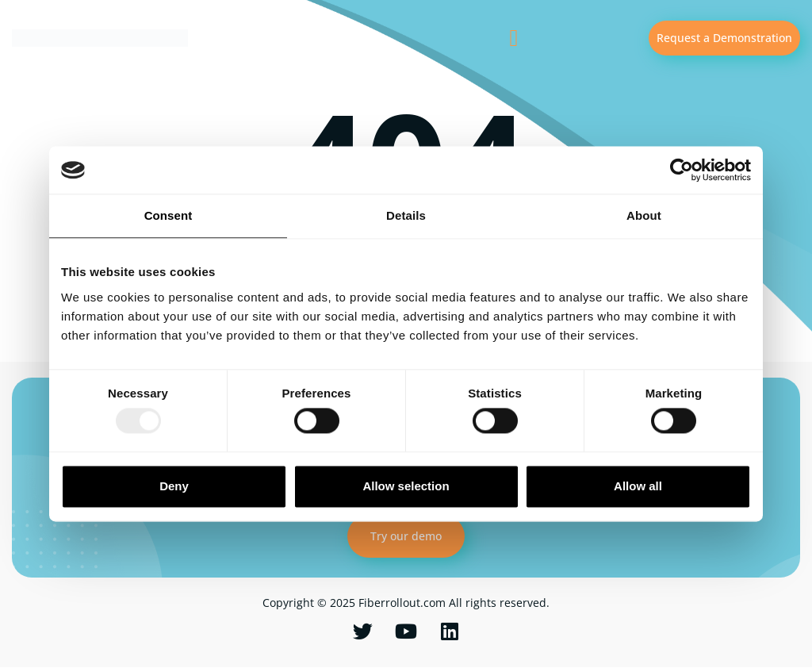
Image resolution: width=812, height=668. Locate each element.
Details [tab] (406, 215)
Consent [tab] (169, 215)
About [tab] (644, 215)
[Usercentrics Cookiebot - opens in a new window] (682, 170)
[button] (514, 38)
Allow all (638, 486)
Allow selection (406, 486)
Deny (174, 486)
